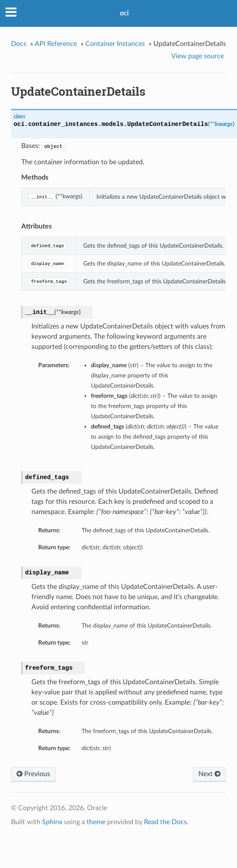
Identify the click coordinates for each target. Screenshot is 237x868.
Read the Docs (165, 822)
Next (209, 774)
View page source (197, 56)
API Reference (56, 44)
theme (96, 822)
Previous (33, 774)
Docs (19, 44)
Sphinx (52, 822)
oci (124, 13)
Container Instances (115, 44)
